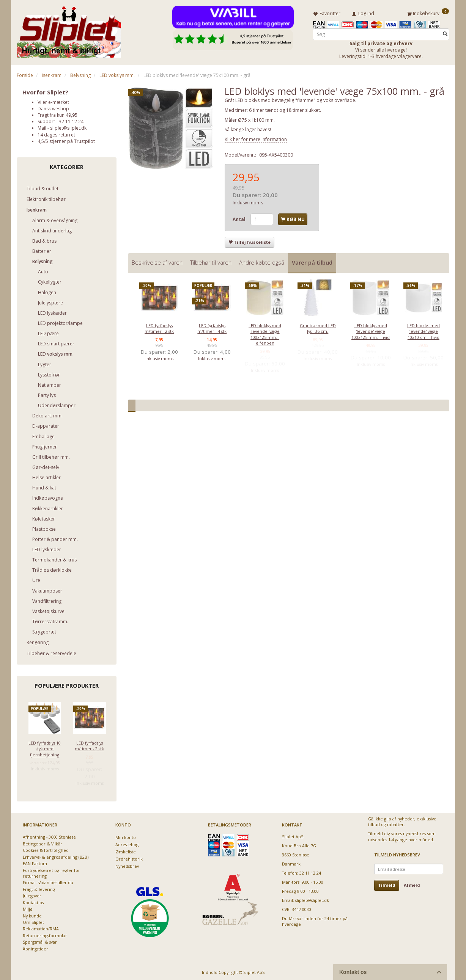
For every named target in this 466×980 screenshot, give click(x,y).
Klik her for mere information (256, 138)
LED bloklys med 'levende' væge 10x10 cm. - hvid (423, 330)
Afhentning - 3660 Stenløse (49, 836)
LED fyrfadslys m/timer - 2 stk (89, 744)
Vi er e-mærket (53, 101)
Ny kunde (32, 914)
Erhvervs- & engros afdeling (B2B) (56, 855)
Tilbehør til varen (211, 261)
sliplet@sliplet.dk (68, 127)
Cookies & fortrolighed (46, 849)
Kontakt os (33, 901)
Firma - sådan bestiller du (48, 881)
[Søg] (445, 33)
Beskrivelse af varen (157, 261)
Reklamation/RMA (41, 927)
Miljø (28, 908)
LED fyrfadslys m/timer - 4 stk (212, 327)
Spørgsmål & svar (40, 941)
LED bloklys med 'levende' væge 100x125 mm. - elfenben (265, 333)
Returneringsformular (45, 934)
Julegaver (32, 895)
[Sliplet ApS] (69, 29)
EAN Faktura (35, 862)
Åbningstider (35, 947)
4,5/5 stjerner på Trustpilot (66, 140)
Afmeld (412, 884)
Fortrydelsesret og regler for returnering (51, 872)
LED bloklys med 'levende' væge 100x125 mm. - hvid (371, 330)
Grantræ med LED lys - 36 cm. (318, 327)
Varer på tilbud (312, 261)
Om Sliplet (33, 921)
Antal (240, 218)
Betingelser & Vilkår (43, 842)
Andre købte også (262, 261)
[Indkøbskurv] (428, 13)
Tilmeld (387, 884)
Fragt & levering (39, 888)
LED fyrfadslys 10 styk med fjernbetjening (45, 747)
